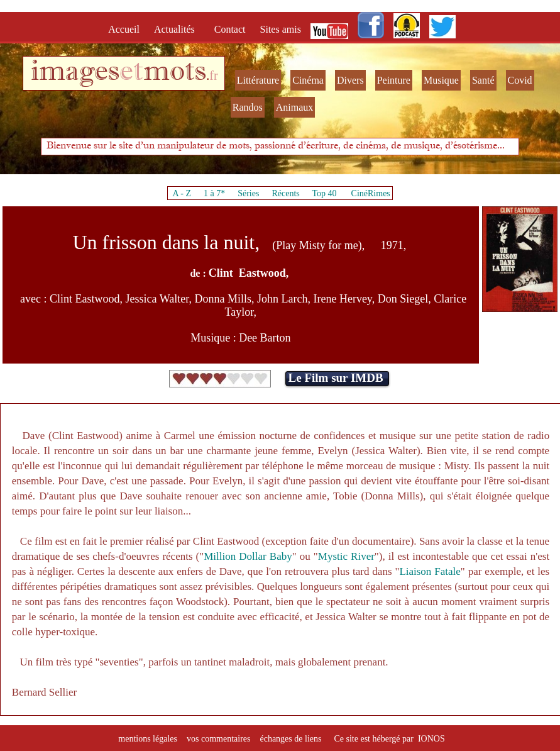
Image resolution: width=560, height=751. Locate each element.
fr (213, 75)
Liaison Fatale (430, 571)
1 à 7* (214, 193)
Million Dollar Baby (248, 556)
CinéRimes (371, 193)
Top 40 (324, 193)
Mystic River (346, 556)
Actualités (178, 29)
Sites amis (281, 29)
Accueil (126, 29)
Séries (248, 193)
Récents (285, 193)
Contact (231, 29)
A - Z (182, 193)
